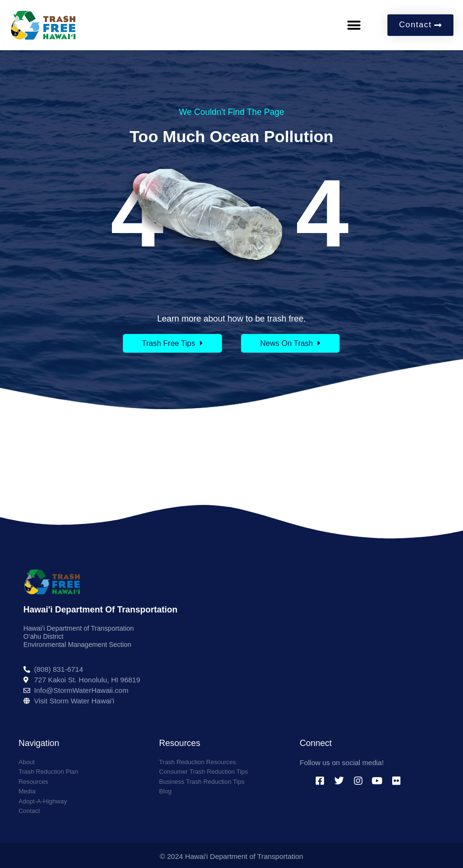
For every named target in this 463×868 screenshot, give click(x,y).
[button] (354, 25)
